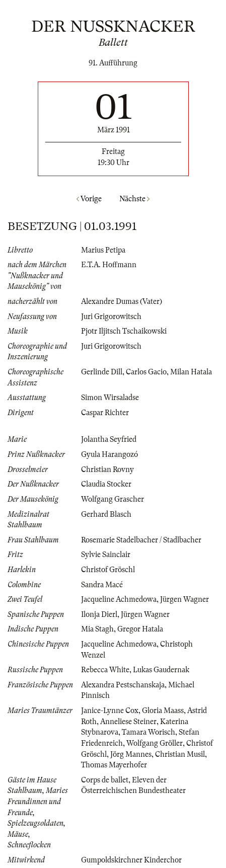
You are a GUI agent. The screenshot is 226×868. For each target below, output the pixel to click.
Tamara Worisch (148, 732)
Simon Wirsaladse (110, 398)
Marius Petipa (103, 250)
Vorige (89, 199)
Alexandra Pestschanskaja (123, 685)
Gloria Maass (163, 711)
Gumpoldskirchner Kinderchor (131, 860)
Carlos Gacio (146, 372)
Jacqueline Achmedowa (119, 599)
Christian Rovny (107, 469)
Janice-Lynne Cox (110, 711)
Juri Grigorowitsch (111, 317)
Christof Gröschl (108, 570)
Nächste (134, 199)
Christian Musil (180, 754)
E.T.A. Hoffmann (109, 265)
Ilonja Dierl (99, 614)
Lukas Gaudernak (161, 670)
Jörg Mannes (131, 754)
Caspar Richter (105, 413)
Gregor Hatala (140, 629)
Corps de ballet (105, 780)
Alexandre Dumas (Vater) (122, 301)
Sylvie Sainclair (106, 555)
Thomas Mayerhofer (114, 765)
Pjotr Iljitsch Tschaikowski (124, 331)
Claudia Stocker (106, 484)
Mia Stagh (97, 629)
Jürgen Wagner (184, 599)
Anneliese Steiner (128, 722)
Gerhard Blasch (106, 514)
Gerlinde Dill (102, 372)
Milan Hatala (191, 372)
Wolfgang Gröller (155, 743)
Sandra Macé (102, 585)
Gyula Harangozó (109, 454)
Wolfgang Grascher (112, 499)
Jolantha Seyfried (109, 439)
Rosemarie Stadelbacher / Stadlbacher (141, 540)
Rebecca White (105, 670)
